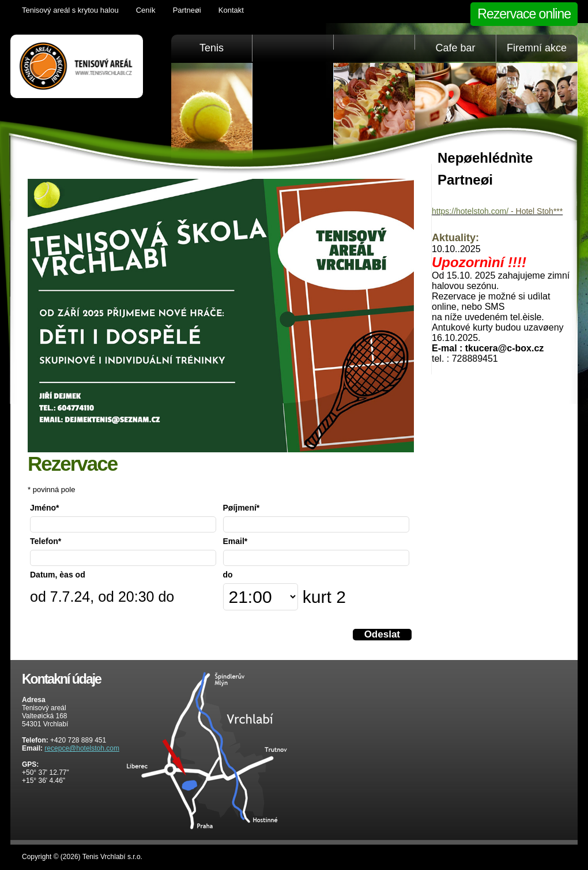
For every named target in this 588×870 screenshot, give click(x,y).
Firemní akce (537, 48)
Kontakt (231, 10)
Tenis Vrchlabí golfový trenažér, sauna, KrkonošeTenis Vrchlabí (77, 66)
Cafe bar (455, 48)
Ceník (146, 10)
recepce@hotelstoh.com (82, 748)
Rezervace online (524, 14)
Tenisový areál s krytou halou (70, 10)
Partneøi (187, 10)
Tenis (212, 48)
